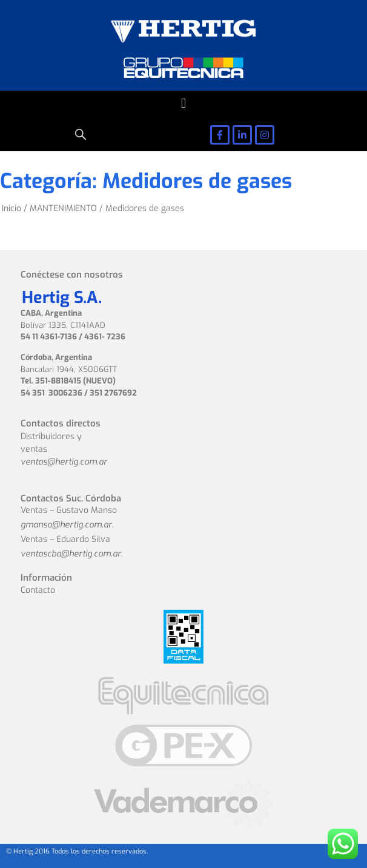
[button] (183, 103)
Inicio (12, 208)
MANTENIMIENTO (63, 208)
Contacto (38, 590)
